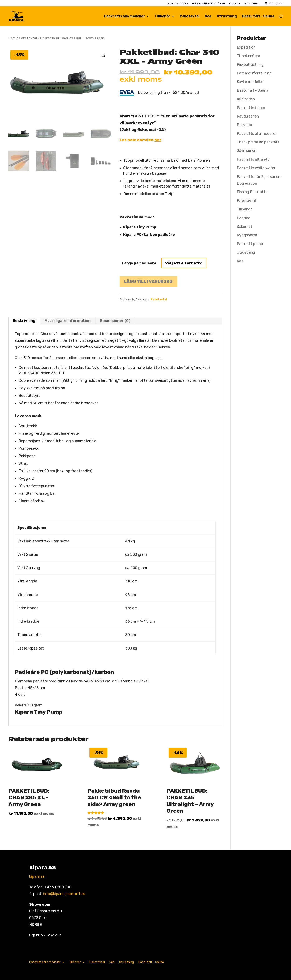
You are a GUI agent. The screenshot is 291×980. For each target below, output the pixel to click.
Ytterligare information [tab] (68, 321)
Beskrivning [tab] (24, 321)
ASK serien (246, 99)
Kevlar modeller (250, 82)
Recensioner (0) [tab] (115, 321)
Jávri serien (247, 151)
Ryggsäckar (247, 235)
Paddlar (243, 218)
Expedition (246, 47)
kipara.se (37, 876)
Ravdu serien (248, 116)
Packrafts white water (256, 168)
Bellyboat (245, 125)
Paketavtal (190, 16)
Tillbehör (162, 16)
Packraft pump (250, 244)
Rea (208, 16)
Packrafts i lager (251, 108)
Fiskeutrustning (250, 65)
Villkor (235, 3)
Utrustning (227, 16)
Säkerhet (244, 227)
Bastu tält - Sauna (253, 90)
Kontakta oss (178, 3)
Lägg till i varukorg (148, 282)
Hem (12, 38)
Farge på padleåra (139, 263)
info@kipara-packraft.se (64, 894)
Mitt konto (253, 3)
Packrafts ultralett (253, 159)
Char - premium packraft (258, 142)
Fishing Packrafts (252, 192)
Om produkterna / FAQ (209, 3)
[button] (103, 56)
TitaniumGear (248, 56)
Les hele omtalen (140, 140)
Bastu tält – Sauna (258, 16)
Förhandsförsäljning (254, 73)
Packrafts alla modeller (125, 16)
